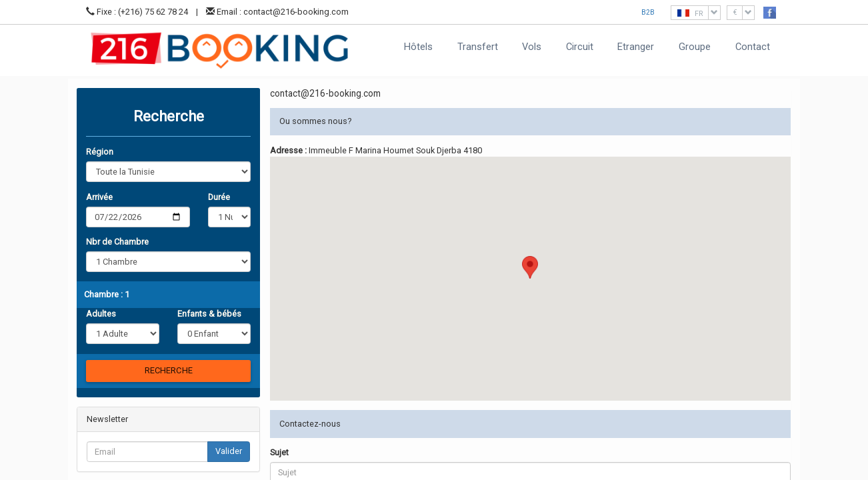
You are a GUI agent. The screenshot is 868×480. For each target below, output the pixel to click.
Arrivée (99, 197)
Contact (753, 47)
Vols (532, 47)
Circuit (580, 47)
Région (100, 152)
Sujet (279, 452)
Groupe (695, 47)
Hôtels (418, 47)
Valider (229, 451)
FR (699, 13)
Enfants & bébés (209, 314)
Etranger (636, 47)
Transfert (478, 47)
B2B (648, 12)
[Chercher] (168, 371)
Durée (219, 197)
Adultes (101, 314)
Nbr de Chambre (117, 242)
